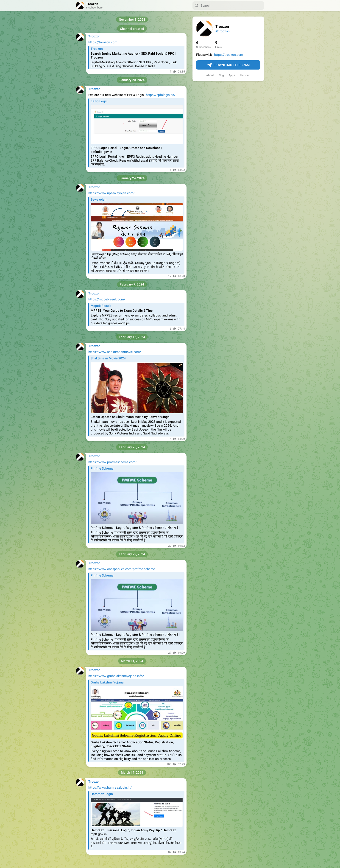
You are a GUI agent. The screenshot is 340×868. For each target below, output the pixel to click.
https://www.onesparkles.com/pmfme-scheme (122, 569)
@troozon (223, 31)
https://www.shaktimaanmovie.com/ (115, 352)
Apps (232, 75)
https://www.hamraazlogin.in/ (110, 787)
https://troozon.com (229, 55)
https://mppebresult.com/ (107, 299)
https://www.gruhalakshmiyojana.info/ (116, 676)
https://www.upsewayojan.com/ (111, 193)
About (210, 75)
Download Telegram (228, 65)
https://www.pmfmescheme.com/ (113, 462)
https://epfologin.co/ (161, 95)
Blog (221, 75)
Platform (245, 75)
